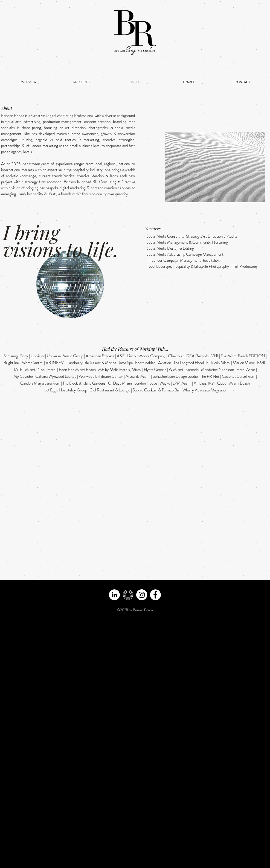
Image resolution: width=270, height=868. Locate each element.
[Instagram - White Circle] (142, 595)
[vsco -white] (128, 595)
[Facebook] (155, 595)
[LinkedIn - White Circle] (114, 595)
